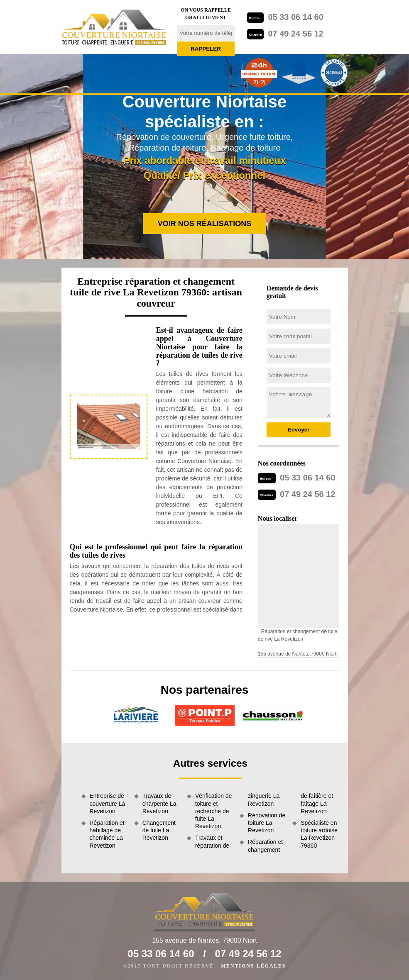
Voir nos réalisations (205, 224)
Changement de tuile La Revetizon (159, 830)
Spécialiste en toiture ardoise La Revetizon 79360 (319, 834)
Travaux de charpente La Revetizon (159, 803)
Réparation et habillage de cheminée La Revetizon (107, 834)
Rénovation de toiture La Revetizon (267, 823)
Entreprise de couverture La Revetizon (108, 803)
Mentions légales (253, 966)
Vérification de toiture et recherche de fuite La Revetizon (214, 811)
